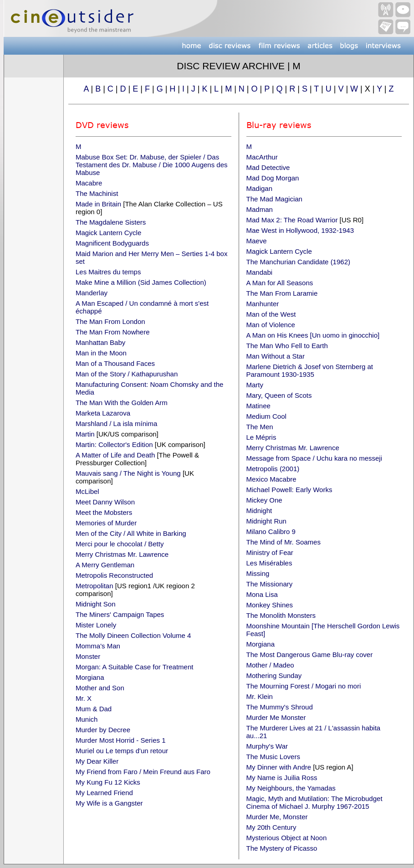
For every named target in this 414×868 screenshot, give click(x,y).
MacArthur (262, 157)
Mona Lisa (262, 594)
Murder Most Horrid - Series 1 (121, 740)
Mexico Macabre (271, 479)
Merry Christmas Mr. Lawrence (122, 554)
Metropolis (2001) (273, 469)
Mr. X (84, 698)
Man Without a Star (276, 356)
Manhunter (263, 304)
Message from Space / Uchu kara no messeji (314, 458)
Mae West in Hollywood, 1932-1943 (300, 230)
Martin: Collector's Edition (114, 444)
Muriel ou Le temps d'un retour (122, 751)
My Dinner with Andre (279, 767)
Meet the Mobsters (104, 512)
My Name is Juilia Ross (282, 778)
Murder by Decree (103, 730)
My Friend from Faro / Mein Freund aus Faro (143, 772)
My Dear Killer (97, 761)
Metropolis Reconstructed (114, 575)
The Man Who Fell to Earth (287, 346)
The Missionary (270, 584)
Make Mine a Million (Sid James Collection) (141, 282)
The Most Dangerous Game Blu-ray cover (310, 655)
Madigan (260, 188)
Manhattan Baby (100, 342)
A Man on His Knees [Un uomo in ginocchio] (313, 335)
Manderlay (92, 293)
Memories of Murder (106, 523)
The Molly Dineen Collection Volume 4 (133, 635)
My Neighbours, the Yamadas (291, 788)
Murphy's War (267, 746)
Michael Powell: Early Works (289, 490)
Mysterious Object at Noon (287, 838)
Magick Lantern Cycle (108, 233)
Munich (87, 719)
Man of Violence (271, 325)
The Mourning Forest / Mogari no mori (304, 686)
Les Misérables (269, 563)
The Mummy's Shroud (280, 707)
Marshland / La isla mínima (116, 424)
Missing (258, 573)
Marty (255, 385)
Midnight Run (266, 521)
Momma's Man (98, 646)
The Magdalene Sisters (111, 222)
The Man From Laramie (282, 293)
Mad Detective (268, 167)
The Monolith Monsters (281, 615)
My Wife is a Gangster (109, 803)
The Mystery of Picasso (282, 848)
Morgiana (90, 677)
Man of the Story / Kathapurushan (127, 374)
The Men (260, 427)
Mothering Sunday (274, 675)
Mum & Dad (94, 709)
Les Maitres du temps (108, 272)
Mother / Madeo (270, 665)
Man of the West (271, 314)
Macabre (89, 183)
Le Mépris (261, 437)
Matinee (258, 406)
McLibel (87, 491)
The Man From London (110, 321)
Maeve (257, 241)
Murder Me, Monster (277, 817)
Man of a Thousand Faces (115, 363)
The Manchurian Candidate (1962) (298, 262)
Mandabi (260, 272)
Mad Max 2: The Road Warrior (293, 220)
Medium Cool (266, 416)
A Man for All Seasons (280, 283)
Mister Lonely (96, 625)
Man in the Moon (101, 353)
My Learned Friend (104, 793)
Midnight (259, 511)
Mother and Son (100, 688)
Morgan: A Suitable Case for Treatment (134, 667)
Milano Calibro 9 (271, 532)
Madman (260, 209)
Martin (85, 434)
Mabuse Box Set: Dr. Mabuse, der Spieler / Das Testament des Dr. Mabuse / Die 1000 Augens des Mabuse (152, 165)
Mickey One (264, 500)
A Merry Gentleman (105, 565)
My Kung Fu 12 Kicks (108, 782)
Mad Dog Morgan (273, 178)
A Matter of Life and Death (115, 455)
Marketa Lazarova (103, 413)
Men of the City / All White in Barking (131, 533)
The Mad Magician (274, 199)
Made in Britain (98, 204)
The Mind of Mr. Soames (284, 542)
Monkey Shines (270, 605)
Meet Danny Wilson (105, 502)
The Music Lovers (273, 757)
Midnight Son (96, 604)
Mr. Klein (260, 696)
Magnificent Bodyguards (112, 243)
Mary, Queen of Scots (279, 395)
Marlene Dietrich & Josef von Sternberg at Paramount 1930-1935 (310, 370)
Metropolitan (95, 586)
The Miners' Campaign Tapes (120, 614)
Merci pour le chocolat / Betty (120, 544)
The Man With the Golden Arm (122, 403)
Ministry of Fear (270, 552)
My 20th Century (271, 827)
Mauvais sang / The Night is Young (128, 473)
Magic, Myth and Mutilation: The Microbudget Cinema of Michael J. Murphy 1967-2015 (314, 802)
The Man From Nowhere (113, 332)
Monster (88, 656)
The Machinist (97, 193)
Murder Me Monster (276, 717)
